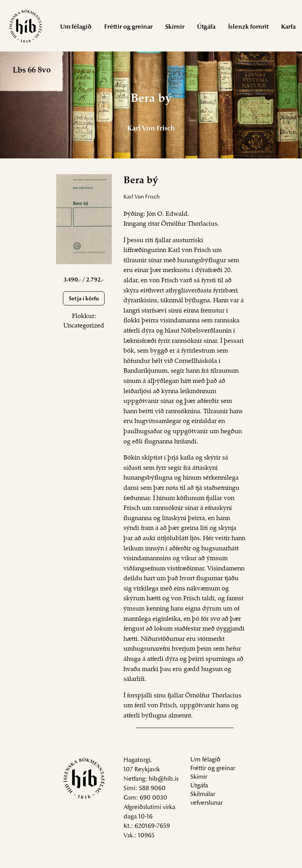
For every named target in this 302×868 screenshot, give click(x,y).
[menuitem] (76, 27)
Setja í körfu (84, 299)
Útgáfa (206, 27)
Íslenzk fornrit (248, 27)
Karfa (288, 27)
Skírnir (175, 27)
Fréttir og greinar (128, 27)
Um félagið (76, 27)
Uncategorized (84, 326)
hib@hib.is (164, 779)
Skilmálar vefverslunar (206, 799)
